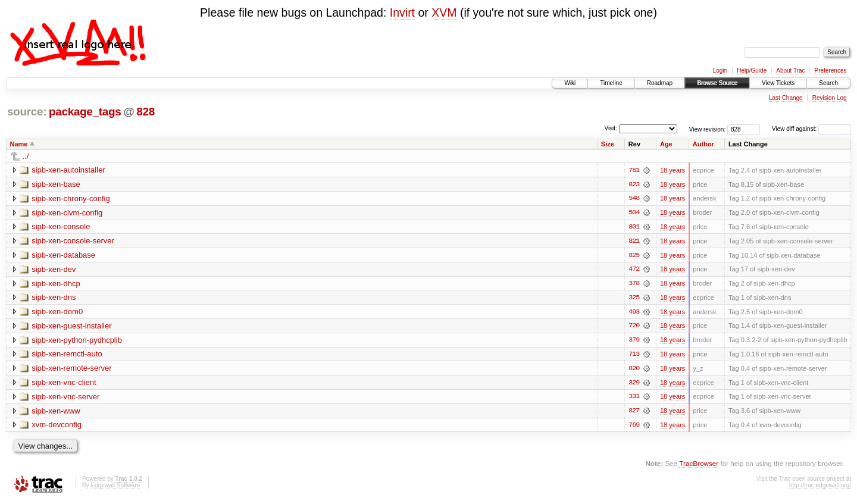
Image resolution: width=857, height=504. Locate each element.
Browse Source (717, 83)
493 (634, 313)
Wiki (570, 83)
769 (634, 427)
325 (634, 299)
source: (27, 112)
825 (634, 256)
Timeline (611, 83)
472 (634, 270)
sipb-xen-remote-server (71, 370)
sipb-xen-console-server (73, 241)
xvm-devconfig (57, 427)
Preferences (831, 71)
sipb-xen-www (56, 413)
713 (634, 356)
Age (666, 144)
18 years (673, 170)
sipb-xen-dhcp (56, 284)
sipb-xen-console (61, 227)
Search (828, 83)
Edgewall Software (115, 488)
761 (634, 170)
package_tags (85, 112)
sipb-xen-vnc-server (65, 398)
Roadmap (660, 83)
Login (720, 71)
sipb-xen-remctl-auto (67, 356)
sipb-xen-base (56, 184)
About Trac (790, 71)
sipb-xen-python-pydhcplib (77, 341)
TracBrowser (699, 466)
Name (19, 144)
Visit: (611, 128)
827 (634, 413)
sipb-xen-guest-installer (71, 327)
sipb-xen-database (63, 256)
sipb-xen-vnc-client (64, 384)
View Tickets (778, 83)
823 (634, 184)
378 (634, 284)
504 (634, 213)
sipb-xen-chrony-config (71, 198)
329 (634, 384)
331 (634, 399)
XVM (444, 12)
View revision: (708, 129)
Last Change (786, 98)
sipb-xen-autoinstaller (68, 170)
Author (703, 144)
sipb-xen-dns (54, 298)
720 (634, 327)
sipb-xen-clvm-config (67, 213)
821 (634, 242)
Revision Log (830, 98)
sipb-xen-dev (54, 270)
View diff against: (811, 129)
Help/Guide (752, 71)
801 (634, 227)
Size (608, 144)
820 (634, 370)
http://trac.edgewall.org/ (820, 488)
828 (146, 112)
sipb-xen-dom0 (57, 313)
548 (634, 199)
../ (26, 156)
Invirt (402, 12)
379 (634, 342)
